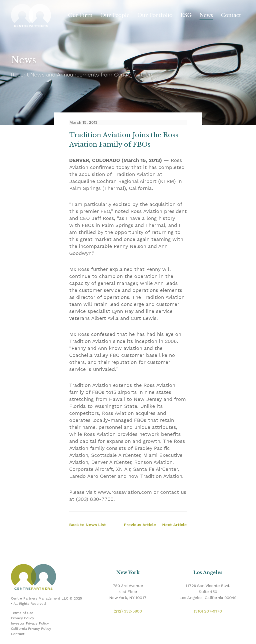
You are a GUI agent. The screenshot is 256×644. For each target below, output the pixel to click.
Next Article (174, 525)
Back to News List (88, 525)
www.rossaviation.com (125, 492)
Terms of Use (22, 613)
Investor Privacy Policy (30, 623)
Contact (231, 15)
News (206, 15)
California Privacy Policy (31, 629)
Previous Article (140, 525)
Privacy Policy (22, 618)
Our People (115, 15)
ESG (186, 15)
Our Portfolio (155, 15)
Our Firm (80, 15)
